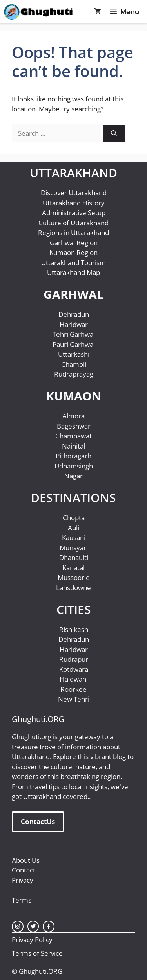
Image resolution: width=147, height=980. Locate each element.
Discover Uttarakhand (74, 193)
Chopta (74, 518)
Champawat (73, 436)
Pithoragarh (73, 456)
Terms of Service (37, 953)
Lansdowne (73, 588)
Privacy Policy (32, 940)
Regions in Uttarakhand (73, 232)
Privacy (23, 880)
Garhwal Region (74, 243)
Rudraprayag (74, 374)
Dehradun (74, 314)
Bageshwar (74, 426)
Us (38, 822)
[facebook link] (49, 926)
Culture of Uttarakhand (73, 223)
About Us (26, 860)
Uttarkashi (74, 354)
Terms (22, 900)
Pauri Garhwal (74, 344)
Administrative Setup (74, 213)
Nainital (73, 446)
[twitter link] (33, 926)
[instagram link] (18, 926)
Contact (24, 870)
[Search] (114, 134)
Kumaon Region (73, 252)
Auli (73, 528)
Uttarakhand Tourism (73, 263)
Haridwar (74, 324)
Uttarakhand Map (73, 272)
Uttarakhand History (74, 203)
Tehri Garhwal (74, 334)
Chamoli (74, 364)
